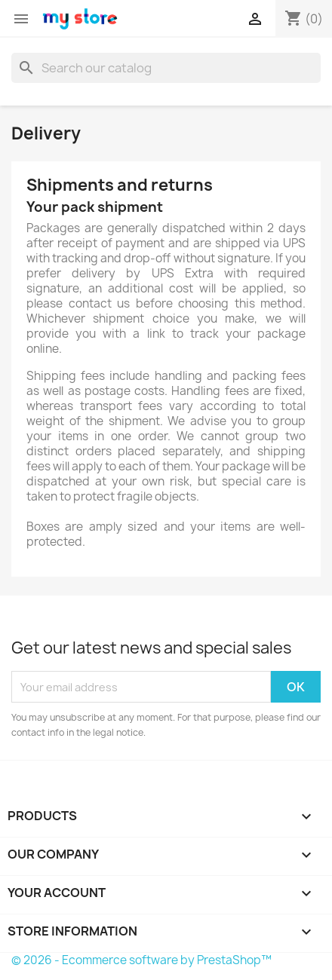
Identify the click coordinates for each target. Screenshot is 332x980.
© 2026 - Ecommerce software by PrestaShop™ (141, 960)
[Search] (166, 68)
